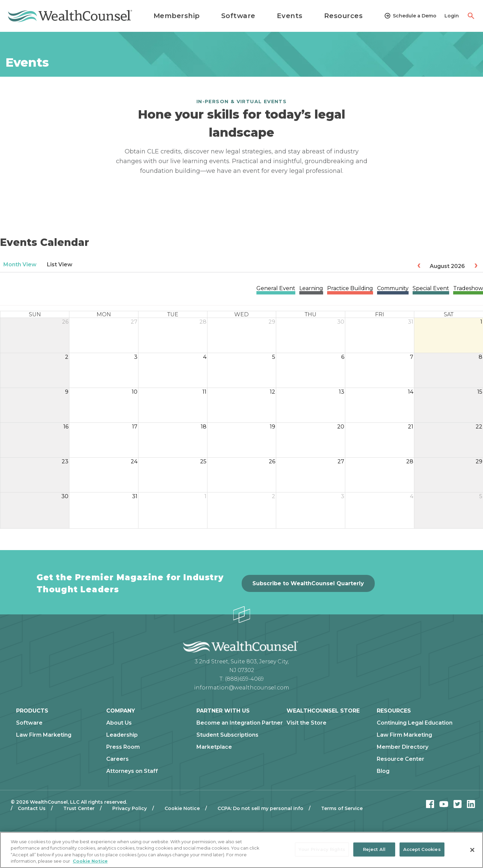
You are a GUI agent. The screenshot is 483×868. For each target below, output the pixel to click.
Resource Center (401, 759)
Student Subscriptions (227, 735)
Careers (117, 759)
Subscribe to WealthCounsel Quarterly (308, 583)
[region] (241, 850)
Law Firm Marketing (44, 735)
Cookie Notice (182, 808)
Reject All (374, 849)
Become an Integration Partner (240, 723)
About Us (119, 723)
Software (238, 16)
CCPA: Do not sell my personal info (260, 808)
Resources (344, 16)
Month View (20, 264)
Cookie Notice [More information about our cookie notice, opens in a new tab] (90, 861)
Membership (177, 16)
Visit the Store (307, 723)
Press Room (123, 747)
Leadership (122, 735)
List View (60, 264)
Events (290, 16)
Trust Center (79, 808)
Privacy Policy (130, 808)
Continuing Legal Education (415, 723)
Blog (383, 771)
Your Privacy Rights (322, 849)
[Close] (472, 850)
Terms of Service (342, 808)
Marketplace (214, 747)
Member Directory (403, 747)
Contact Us (32, 808)
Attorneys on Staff (132, 771)
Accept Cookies (422, 849)
